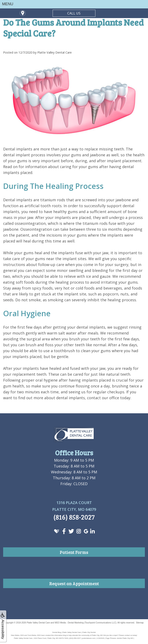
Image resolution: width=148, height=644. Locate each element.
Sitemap (140, 623)
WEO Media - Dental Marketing (69, 623)
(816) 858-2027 (74, 517)
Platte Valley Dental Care (38, 623)
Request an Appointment (74, 583)
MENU (8, 4)
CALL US (74, 13)
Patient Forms (74, 552)
